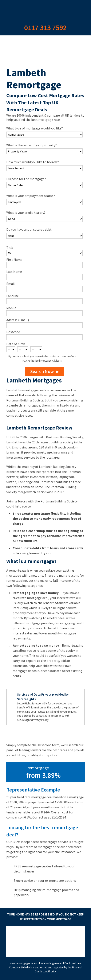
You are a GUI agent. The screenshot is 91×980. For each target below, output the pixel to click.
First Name (14, 260)
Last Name (14, 272)
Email (11, 284)
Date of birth (16, 344)
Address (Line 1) (18, 320)
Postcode (13, 332)
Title (10, 248)
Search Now (42, 371)
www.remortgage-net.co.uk (25, 963)
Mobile (11, 308)
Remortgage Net (45, 11)
